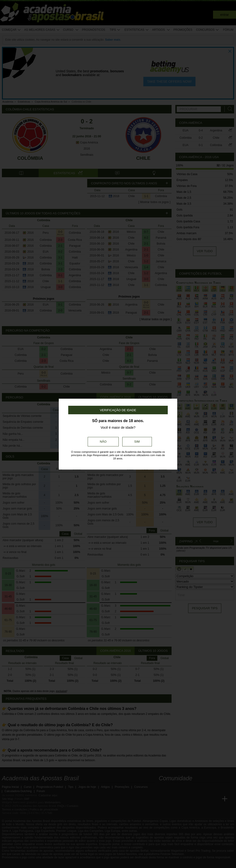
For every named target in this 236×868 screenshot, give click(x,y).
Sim (137, 442)
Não (103, 442)
